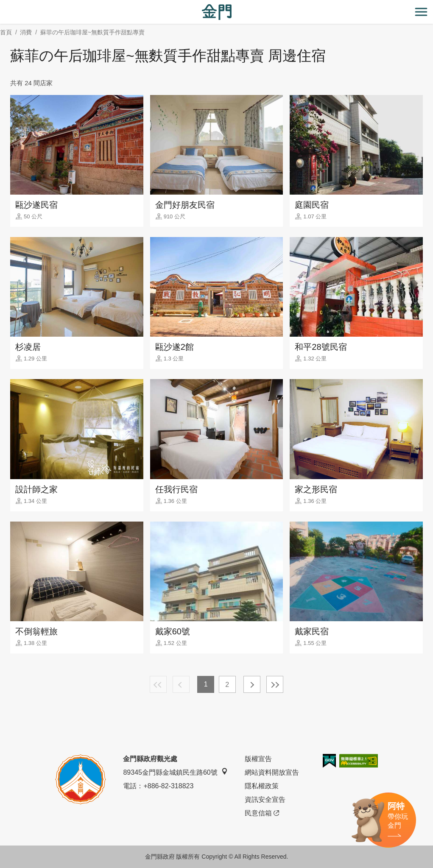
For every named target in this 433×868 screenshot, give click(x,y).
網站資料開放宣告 (272, 772)
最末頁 (275, 684)
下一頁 (252, 684)
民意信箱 (262, 813)
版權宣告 (258, 759)
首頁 (6, 32)
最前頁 (158, 684)
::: (3, 5)
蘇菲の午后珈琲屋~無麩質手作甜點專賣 (92, 32)
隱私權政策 (262, 786)
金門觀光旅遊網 (217, 12)
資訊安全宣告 (265, 800)
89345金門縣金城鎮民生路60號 (175, 772)
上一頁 (181, 684)
